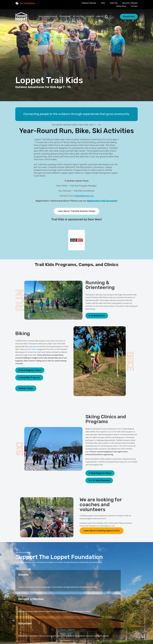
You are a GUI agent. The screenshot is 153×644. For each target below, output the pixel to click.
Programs (65, 17)
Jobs (103, 3)
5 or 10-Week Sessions (99, 480)
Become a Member (130, 3)
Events (90, 17)
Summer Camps (26, 388)
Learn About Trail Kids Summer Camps (76, 211)
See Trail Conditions (28, 3)
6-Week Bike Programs (29, 378)
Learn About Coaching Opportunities (102, 531)
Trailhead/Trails (48, 17)
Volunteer (114, 3)
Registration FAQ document (102, 201)
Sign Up (131, 612)
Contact (134, 6)
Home (52, 626)
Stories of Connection (80, 626)
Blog (92, 630)
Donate (23, 575)
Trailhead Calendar (89, 3)
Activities (78, 17)
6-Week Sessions (97, 316)
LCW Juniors (33, 349)
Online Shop (121, 6)
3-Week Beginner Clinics (30, 370)
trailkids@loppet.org (83, 196)
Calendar (82, 630)
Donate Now (129, 17)
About (100, 17)
